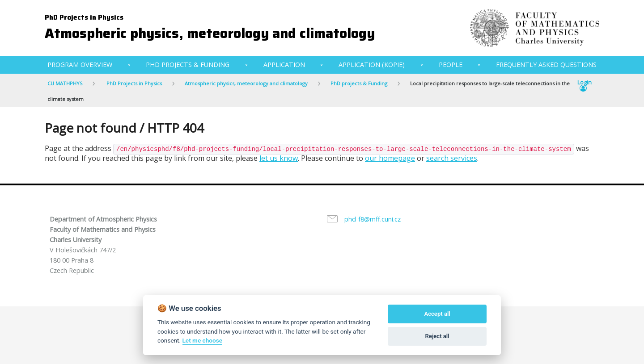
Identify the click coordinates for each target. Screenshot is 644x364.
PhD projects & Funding (188, 65)
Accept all (437, 314)
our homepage (390, 158)
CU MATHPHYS (65, 83)
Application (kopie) (372, 65)
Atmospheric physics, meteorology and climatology (210, 33)
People (451, 65)
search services (452, 158)
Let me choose (202, 340)
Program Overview (80, 65)
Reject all (437, 336)
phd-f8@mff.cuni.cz (373, 219)
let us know (279, 158)
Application (284, 65)
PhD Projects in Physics (84, 17)
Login (585, 86)
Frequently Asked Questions (546, 65)
